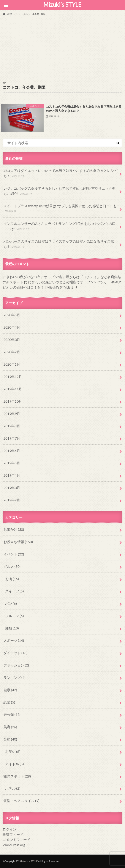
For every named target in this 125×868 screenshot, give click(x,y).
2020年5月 (12, 315)
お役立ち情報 (18, 542)
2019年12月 (13, 377)
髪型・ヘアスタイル (21, 801)
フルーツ (14, 616)
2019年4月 (12, 475)
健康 (10, 690)
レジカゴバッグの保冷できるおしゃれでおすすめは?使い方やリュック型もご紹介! (59, 191)
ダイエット (15, 653)
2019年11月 (13, 389)
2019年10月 (13, 401)
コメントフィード (16, 840)
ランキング (14, 677)
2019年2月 (12, 500)
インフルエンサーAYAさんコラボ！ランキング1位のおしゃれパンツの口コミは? (59, 227)
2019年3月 (12, 488)
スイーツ (14, 591)
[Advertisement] (62, 48)
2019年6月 (12, 451)
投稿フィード (13, 834)
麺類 (12, 628)
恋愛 (9, 702)
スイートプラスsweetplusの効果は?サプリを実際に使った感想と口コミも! (61, 209)
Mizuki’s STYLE (62, 5)
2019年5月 (12, 463)
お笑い (13, 751)
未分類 (12, 714)
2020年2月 (12, 352)
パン (11, 603)
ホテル (13, 788)
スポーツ (14, 640)
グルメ (12, 566)
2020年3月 (12, 340)
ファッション (16, 665)
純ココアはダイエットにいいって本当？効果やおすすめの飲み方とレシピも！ (60, 173)
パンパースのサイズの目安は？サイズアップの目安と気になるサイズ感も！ (59, 244)
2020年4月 (12, 327)
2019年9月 (12, 414)
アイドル (14, 764)
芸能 (10, 739)
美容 (10, 727)
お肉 (12, 579)
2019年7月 (12, 438)
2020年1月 (12, 364)
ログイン (9, 829)
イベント (14, 554)
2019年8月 (12, 426)
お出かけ (14, 529)
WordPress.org (14, 845)
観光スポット (17, 776)
